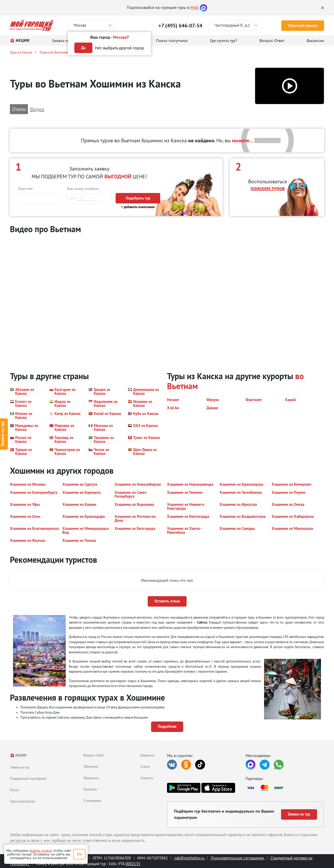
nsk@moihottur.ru (189, 858)
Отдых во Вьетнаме (54, 52)
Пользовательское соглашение (237, 858)
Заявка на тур (20, 767)
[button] (290, 86)
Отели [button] (19, 109)
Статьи (145, 766)
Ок (79, 854)
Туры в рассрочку (22, 801)
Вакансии (148, 755)
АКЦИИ (18, 755)
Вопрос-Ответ (94, 755)
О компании (92, 801)
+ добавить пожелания (138, 207)
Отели (14, 790)
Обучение (91, 766)
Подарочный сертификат (28, 778)
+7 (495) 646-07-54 (180, 26)
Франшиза (91, 778)
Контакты (90, 789)
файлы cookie (41, 851)
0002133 (133, 864)
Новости (147, 778)
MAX (195, 7)
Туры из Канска (21, 52)
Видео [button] (37, 109)
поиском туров (268, 188)
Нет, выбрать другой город (119, 48)
